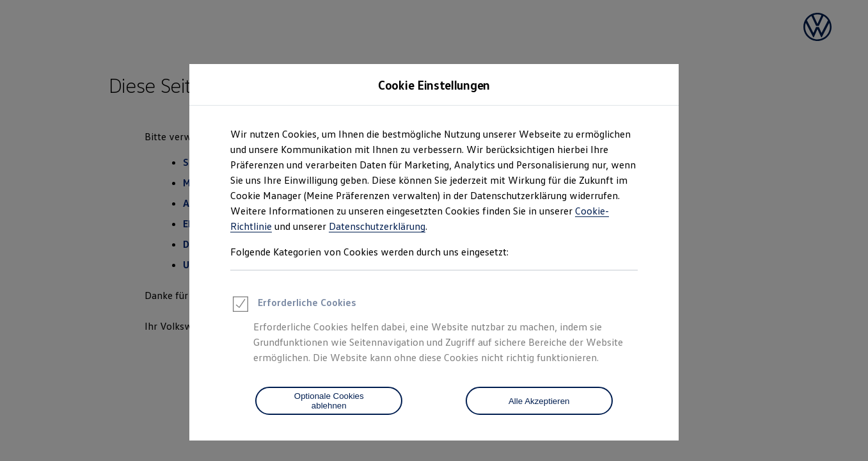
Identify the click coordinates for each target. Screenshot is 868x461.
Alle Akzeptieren (539, 401)
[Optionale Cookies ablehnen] (329, 401)
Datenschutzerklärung (377, 226)
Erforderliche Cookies (293, 306)
